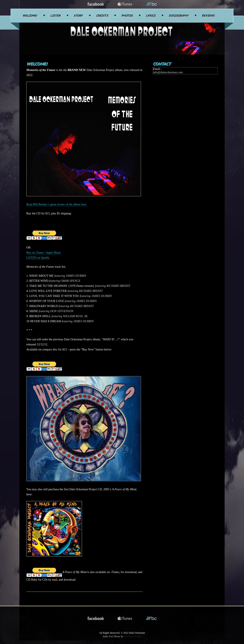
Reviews (208, 16)
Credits (102, 16)
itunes (125, 4)
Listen (55, 16)
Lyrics (151, 16)
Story (78, 16)
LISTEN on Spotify (38, 258)
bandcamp (151, 4)
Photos (127, 16)
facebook (96, 4)
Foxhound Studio (133, 636)
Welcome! (30, 16)
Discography (179, 16)
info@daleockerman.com (168, 72)
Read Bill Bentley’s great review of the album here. (57, 204)
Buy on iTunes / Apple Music (44, 253)
